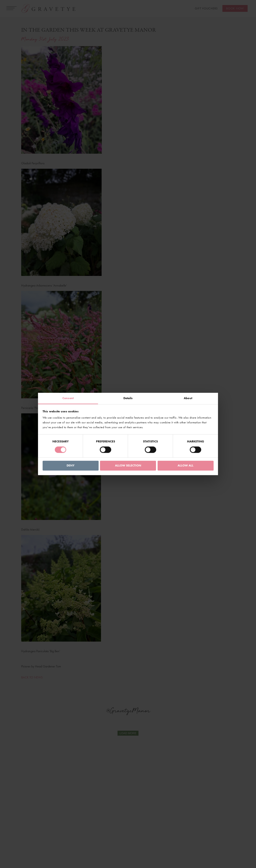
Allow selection (128, 465)
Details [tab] (128, 398)
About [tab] (188, 398)
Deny (70, 465)
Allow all (185, 465)
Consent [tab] (68, 398)
